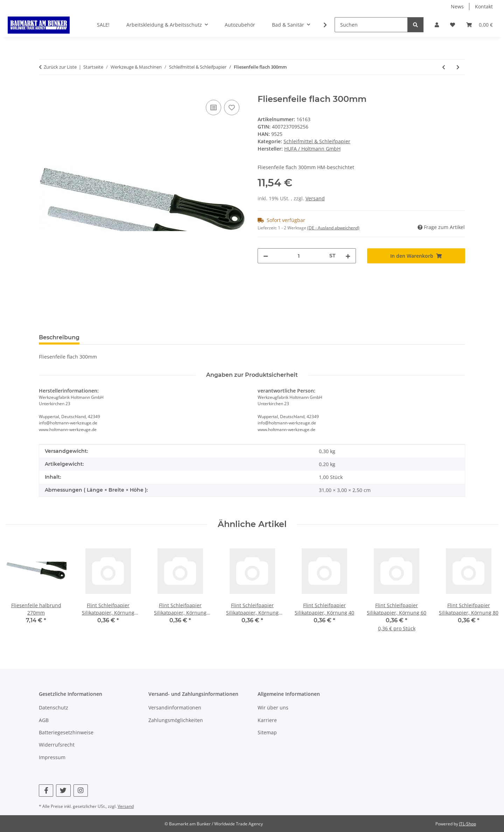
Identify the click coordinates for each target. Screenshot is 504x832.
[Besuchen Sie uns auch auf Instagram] (81, 791)
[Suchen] (371, 25)
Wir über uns (273, 708)
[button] (437, 25)
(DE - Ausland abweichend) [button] (333, 228)
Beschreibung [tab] (59, 337)
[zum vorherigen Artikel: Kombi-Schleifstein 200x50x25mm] (444, 67)
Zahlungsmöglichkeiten (176, 720)
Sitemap (267, 732)
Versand (315, 198)
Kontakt (484, 6)
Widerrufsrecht (57, 745)
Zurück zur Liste (60, 67)
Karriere (267, 720)
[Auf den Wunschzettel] (232, 108)
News (457, 6)
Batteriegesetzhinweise (66, 732)
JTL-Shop (468, 824)
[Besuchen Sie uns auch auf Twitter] (63, 791)
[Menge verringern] (266, 256)
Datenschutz (54, 708)
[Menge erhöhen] (348, 256)
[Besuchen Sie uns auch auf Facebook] (46, 791)
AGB (44, 720)
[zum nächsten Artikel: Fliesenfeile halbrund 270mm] (458, 67)
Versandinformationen (175, 708)
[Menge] (299, 256)
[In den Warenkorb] (44, 90)
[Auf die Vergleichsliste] (213, 108)
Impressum (52, 757)
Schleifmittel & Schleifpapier (317, 141)
